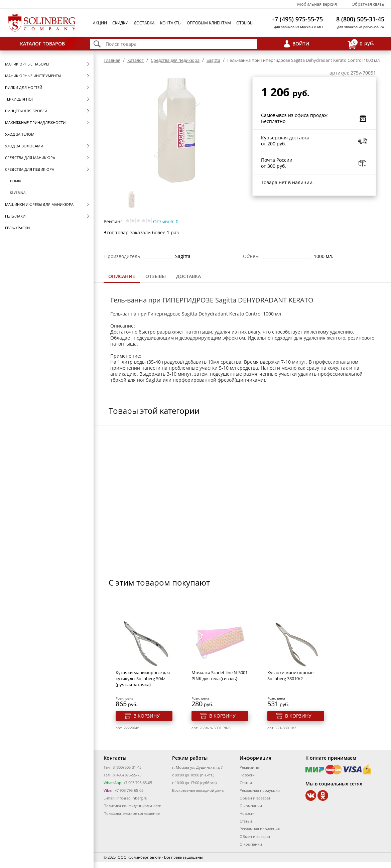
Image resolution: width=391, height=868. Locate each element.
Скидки (120, 23)
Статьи (246, 783)
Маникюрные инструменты (33, 76)
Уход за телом (20, 134)
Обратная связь (368, 4)
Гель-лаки (15, 216)
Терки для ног (19, 99)
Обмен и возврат (255, 798)
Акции (100, 23)
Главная (112, 60)
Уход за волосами (24, 146)
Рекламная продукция (260, 790)
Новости (247, 775)
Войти (301, 44)
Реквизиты (249, 767)
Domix (16, 181)
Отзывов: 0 (166, 221)
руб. (361, 44)
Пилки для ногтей (24, 87)
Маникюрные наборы (27, 64)
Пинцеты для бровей (26, 111)
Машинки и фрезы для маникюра (39, 204)
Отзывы (245, 23)
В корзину (147, 716)
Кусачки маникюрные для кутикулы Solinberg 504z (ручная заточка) (143, 678)
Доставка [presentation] (188, 276)
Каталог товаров (42, 44)
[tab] (122, 277)
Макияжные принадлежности (35, 122)
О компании (251, 806)
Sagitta (213, 60)
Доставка (144, 23)
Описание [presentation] (122, 276)
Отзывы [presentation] (156, 276)
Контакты (171, 23)
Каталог (136, 60)
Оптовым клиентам (209, 23)
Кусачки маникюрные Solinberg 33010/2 (290, 675)
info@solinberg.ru (132, 798)
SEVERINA (18, 193)
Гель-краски (17, 228)
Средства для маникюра (30, 158)
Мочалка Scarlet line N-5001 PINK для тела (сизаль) (220, 675)
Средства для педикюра (30, 169)
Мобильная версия (317, 4)
